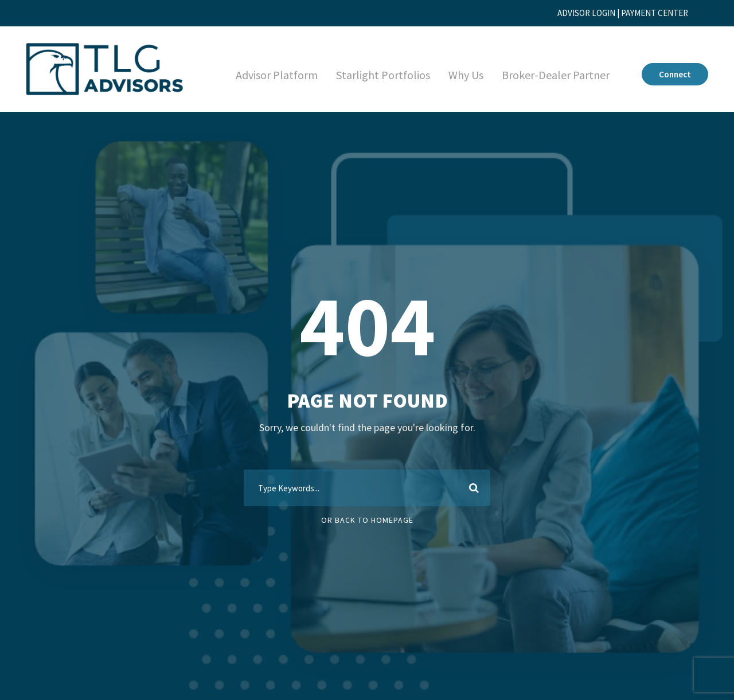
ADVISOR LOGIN (569, 13)
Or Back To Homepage (367, 520)
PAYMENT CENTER (649, 13)
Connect (674, 74)
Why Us (456, 75)
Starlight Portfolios (372, 75)
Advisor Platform (265, 75)
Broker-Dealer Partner (551, 75)
